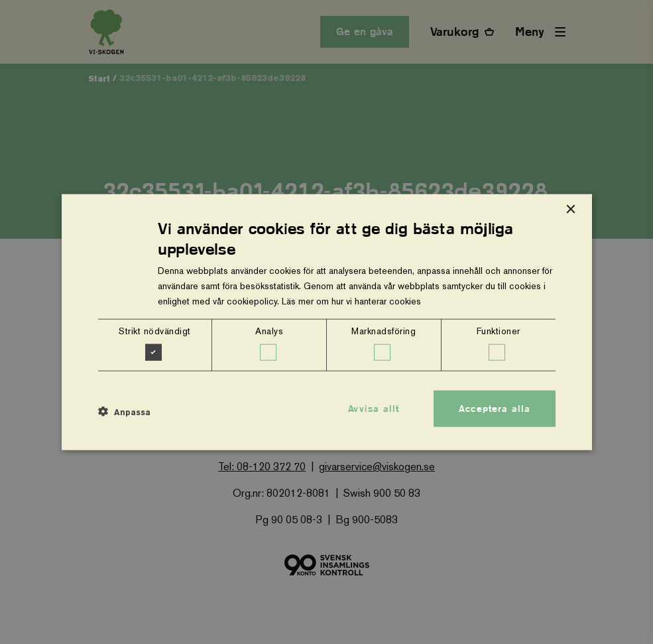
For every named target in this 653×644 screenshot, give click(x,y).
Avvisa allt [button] (374, 408)
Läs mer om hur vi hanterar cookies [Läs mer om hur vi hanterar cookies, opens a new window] (351, 301)
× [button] (570, 209)
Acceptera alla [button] (495, 408)
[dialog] (327, 322)
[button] (124, 412)
